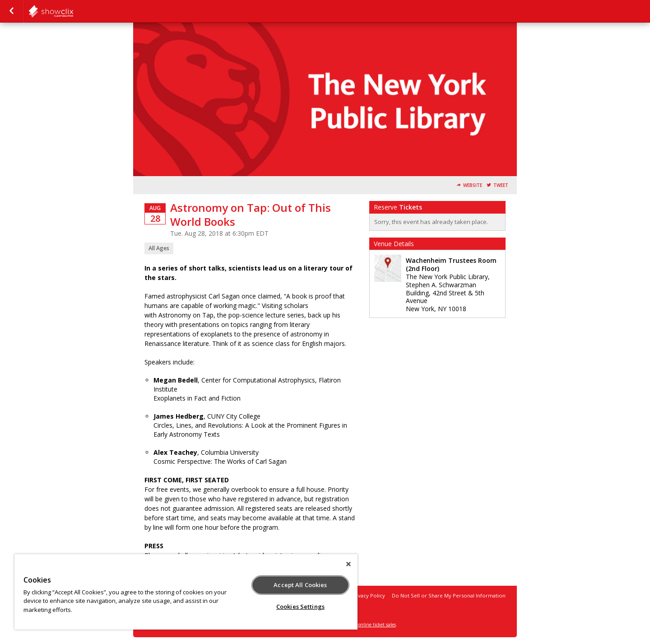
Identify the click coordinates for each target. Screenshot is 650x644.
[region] (186, 592)
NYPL (73, 11)
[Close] (348, 564)
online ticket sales (377, 625)
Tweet (501, 185)
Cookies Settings (300, 607)
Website (473, 185)
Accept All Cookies (300, 585)
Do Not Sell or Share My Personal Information (449, 595)
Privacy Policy (368, 595)
